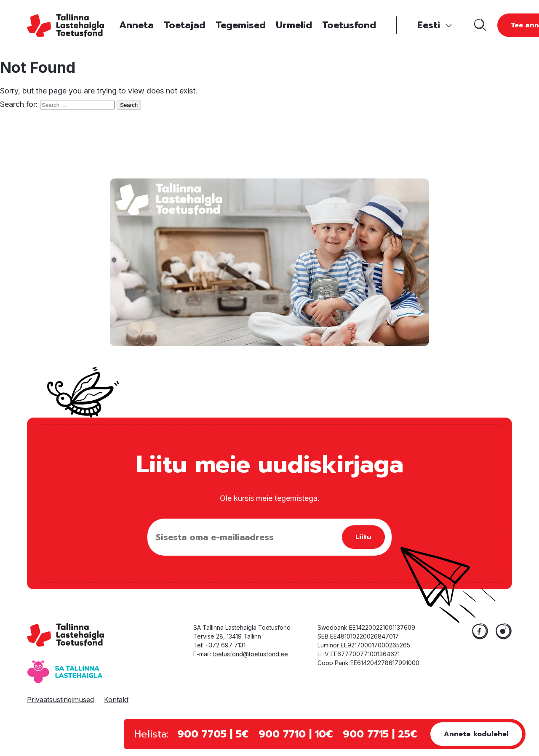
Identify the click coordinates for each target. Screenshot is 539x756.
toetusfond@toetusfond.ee (250, 654)
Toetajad (185, 25)
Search (129, 105)
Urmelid (294, 25)
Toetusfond (349, 25)
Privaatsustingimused (60, 700)
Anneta (136, 25)
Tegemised (241, 25)
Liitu (363, 537)
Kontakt (116, 700)
